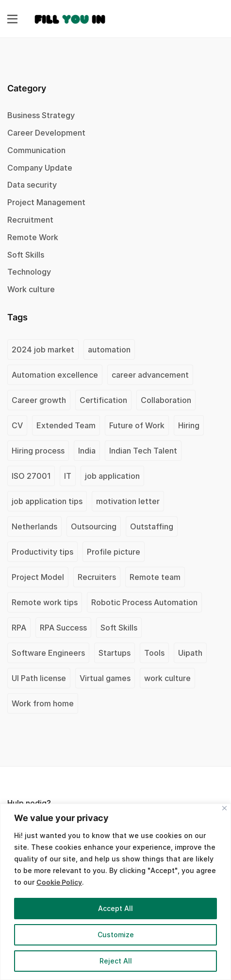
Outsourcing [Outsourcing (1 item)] (94, 526)
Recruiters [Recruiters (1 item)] (97, 577)
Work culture (31, 289)
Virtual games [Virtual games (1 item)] (105, 678)
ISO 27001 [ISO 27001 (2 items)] (31, 476)
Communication (36, 150)
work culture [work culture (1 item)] (167, 678)
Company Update (40, 168)
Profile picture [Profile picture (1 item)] (114, 552)
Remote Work (33, 237)
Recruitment (30, 220)
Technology (29, 272)
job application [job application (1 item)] (112, 476)
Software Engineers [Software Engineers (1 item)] (48, 653)
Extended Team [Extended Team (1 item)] (66, 425)
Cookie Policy (59, 882)
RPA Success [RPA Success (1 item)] (63, 628)
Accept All (115, 908)
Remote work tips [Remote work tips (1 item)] (45, 602)
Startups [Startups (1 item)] (115, 653)
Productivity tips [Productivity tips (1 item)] (42, 552)
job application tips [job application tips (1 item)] (47, 501)
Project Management (46, 202)
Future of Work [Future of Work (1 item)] (137, 425)
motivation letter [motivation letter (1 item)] (128, 501)
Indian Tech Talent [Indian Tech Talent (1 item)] (143, 451)
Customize (116, 935)
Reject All (116, 961)
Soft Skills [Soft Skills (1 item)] (119, 628)
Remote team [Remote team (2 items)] (155, 577)
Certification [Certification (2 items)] (103, 400)
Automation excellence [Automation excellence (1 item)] (55, 375)
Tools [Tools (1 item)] (154, 653)
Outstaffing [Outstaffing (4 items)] (152, 526)
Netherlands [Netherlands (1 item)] (34, 526)
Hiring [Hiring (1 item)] (189, 425)
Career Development (46, 133)
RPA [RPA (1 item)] (19, 628)
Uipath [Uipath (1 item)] (190, 653)
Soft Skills (26, 255)
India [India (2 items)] (87, 451)
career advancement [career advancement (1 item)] (150, 375)
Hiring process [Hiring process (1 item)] (38, 451)
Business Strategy (41, 115)
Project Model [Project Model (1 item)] (38, 577)
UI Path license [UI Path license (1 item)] (39, 678)
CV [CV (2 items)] (17, 425)
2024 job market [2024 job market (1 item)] (43, 350)
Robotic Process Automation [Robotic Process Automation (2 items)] (144, 602)
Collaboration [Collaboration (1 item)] (166, 400)
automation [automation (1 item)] (109, 350)
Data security (32, 185)
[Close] (224, 808)
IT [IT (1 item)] (68, 476)
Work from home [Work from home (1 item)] (43, 703)
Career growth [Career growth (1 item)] (39, 400)
